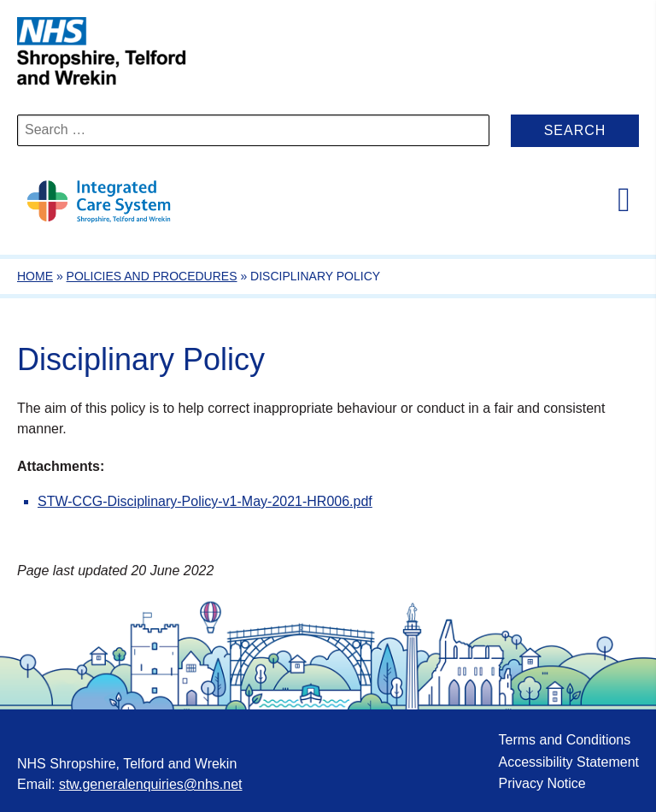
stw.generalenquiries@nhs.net (151, 784)
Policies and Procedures (152, 276)
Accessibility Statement (568, 762)
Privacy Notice (542, 783)
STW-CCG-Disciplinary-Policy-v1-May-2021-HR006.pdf (205, 501)
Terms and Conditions (564, 740)
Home (35, 276)
